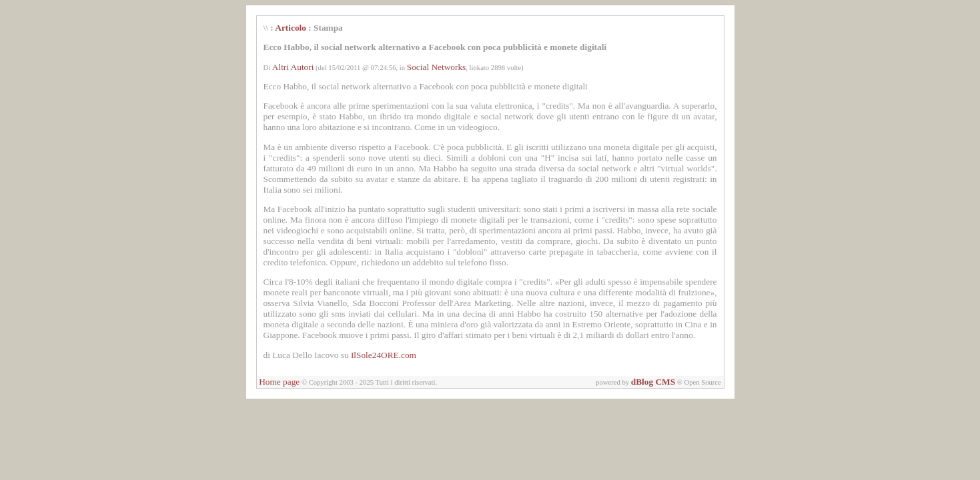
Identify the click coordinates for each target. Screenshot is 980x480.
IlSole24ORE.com (384, 355)
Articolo (291, 28)
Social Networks (436, 67)
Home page (279, 382)
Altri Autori (293, 67)
